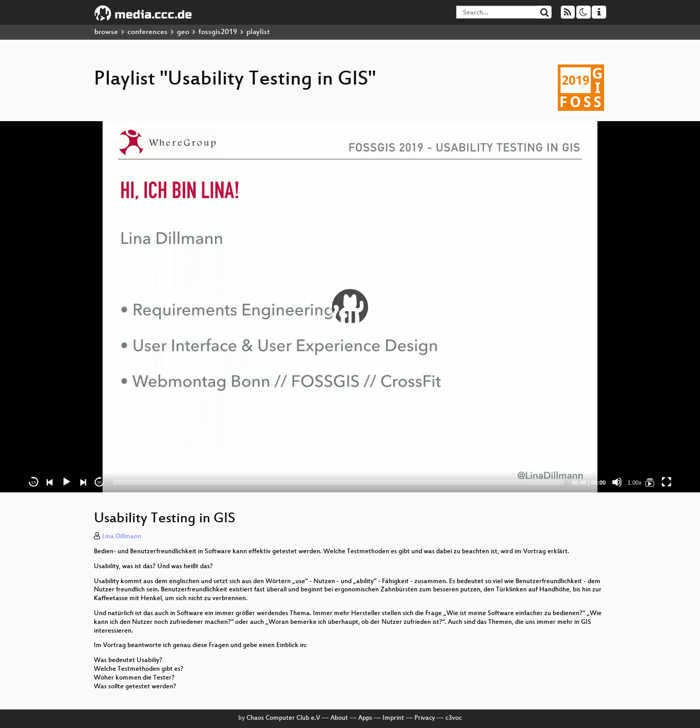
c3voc (454, 718)
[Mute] (617, 482)
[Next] (83, 482)
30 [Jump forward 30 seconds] (100, 482)
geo (183, 32)
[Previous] (50, 482)
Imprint (393, 718)
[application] (350, 307)
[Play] (66, 482)
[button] (350, 307)
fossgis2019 (218, 32)
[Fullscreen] (666, 482)
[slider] (338, 482)
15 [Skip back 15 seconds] (34, 482)
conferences (147, 32)
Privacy (425, 718)
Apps (365, 718)
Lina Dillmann (122, 537)
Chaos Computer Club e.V (283, 718)
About (339, 718)
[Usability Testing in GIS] (650, 482)
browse (106, 32)
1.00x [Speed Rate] (635, 483)
